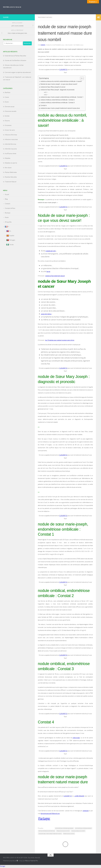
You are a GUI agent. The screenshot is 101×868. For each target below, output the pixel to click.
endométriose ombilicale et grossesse (64, 829)
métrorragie (76, 738)
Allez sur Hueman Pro (31, 861)
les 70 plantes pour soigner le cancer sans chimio (60, 341)
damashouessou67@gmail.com (50, 814)
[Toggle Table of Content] (84, 78)
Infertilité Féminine (10, 144)
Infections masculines (11, 139)
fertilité (7, 116)
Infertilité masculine (11, 149)
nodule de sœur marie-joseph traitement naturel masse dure (62, 108)
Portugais (11, 240)
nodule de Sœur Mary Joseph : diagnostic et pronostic (59, 90)
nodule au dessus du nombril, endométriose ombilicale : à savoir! (63, 81)
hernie (48, 272)
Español (10, 236)
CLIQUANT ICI (63, 70)
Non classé (8, 168)
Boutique (8, 213)
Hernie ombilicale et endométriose (47, 832)
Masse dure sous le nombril (63, 832)
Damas (43, 45)
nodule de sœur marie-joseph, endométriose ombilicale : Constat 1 (64, 97)
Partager (44, 819)
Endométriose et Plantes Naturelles (16, 56)
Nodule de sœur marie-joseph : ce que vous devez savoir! (60, 84)
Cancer (7, 97)
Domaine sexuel (10, 107)
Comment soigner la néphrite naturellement (18, 72)
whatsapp (86, 811)
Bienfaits (8, 93)
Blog (6, 199)
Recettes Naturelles (11, 177)
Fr (7, 227)
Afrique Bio (8, 222)
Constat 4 (44, 106)
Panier (7, 217)
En (9, 231)
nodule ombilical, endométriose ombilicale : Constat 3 (59, 103)
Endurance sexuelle (11, 111)
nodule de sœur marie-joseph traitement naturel (50, 834)
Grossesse (8, 125)
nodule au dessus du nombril (78, 832)
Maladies (8, 158)
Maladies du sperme (11, 163)
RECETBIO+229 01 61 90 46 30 (12, 7)
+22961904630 (79, 797)
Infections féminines (11, 135)
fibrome (7, 121)
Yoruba (10, 245)
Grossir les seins (10, 130)
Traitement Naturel (45, 17)
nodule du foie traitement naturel (55, 276)
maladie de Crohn (51, 251)
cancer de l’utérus (46, 314)
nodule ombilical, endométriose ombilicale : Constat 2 (59, 100)
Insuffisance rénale (11, 154)
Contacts (8, 204)
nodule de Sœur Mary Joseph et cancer (54, 87)
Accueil (7, 194)
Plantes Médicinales (11, 172)
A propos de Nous (10, 208)
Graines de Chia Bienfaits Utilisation (16, 60)
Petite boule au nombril (69, 834)
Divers (7, 102)
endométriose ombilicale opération (83, 829)
